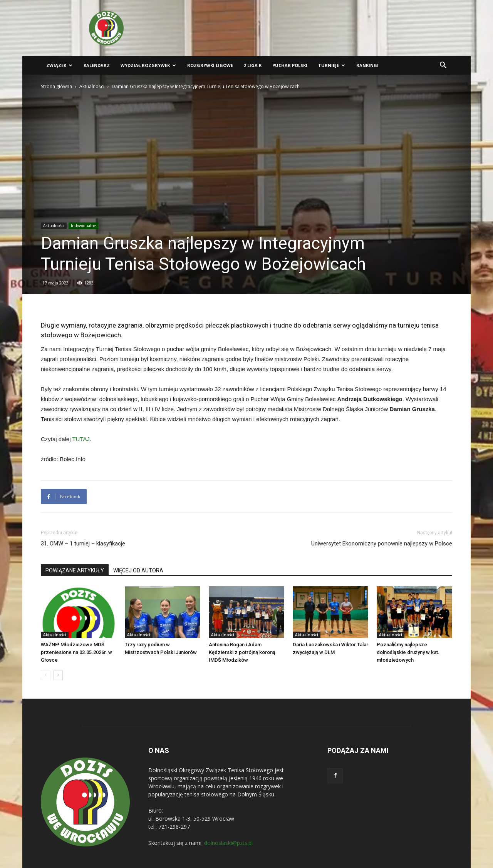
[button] (443, 66)
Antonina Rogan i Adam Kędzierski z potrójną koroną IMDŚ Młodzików (242, 652)
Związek (59, 65)
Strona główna (56, 86)
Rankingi (367, 65)
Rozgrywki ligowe (210, 65)
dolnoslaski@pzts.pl (228, 843)
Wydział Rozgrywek (148, 65)
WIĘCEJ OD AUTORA (138, 570)
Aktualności (92, 86)
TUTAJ (81, 439)
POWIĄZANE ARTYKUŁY (75, 570)
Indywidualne (83, 226)
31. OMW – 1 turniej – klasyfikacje (83, 544)
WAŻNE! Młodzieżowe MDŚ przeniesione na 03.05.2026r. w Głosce (76, 652)
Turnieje (332, 65)
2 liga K (253, 65)
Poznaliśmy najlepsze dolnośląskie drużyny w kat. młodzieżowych (408, 652)
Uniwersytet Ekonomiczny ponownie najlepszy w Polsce (382, 544)
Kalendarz (97, 65)
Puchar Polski (290, 65)
